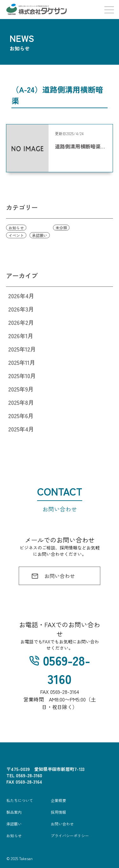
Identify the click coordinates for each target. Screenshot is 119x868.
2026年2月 (21, 322)
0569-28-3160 (60, 669)
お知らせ (16, 228)
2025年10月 (22, 376)
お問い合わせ (53, 576)
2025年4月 (21, 429)
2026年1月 (21, 336)
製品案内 (14, 812)
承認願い (40, 235)
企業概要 (58, 800)
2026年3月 (21, 309)
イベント (16, 235)
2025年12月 (22, 349)
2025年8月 (21, 402)
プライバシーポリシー (70, 835)
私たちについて (20, 800)
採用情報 (58, 812)
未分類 (61, 228)
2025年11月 (22, 362)
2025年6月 (21, 416)
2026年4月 (21, 296)
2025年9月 (21, 389)
